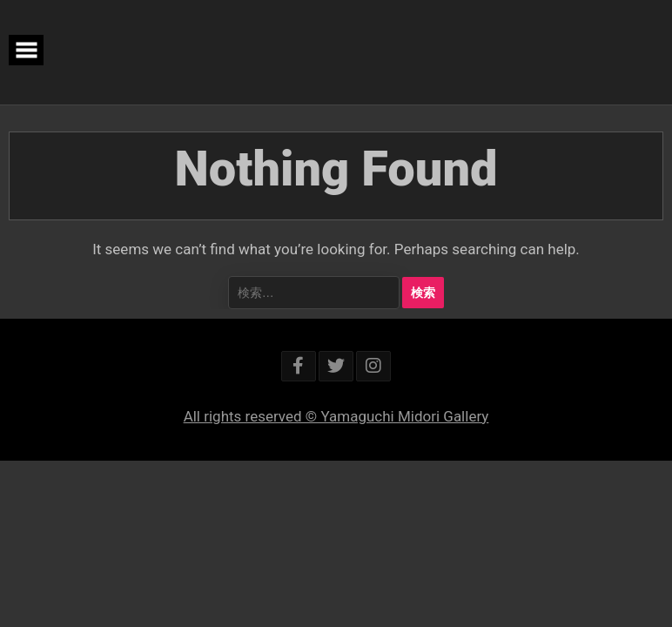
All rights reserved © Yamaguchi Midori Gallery (336, 416)
